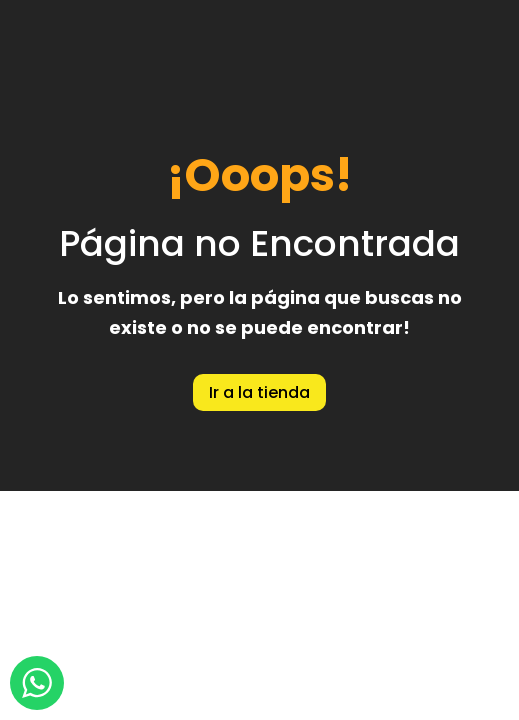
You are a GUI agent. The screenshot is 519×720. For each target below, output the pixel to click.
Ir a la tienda (259, 392)
